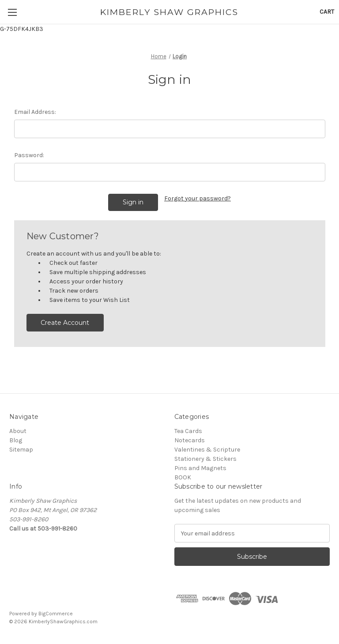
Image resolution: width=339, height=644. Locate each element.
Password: (29, 155)
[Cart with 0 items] (327, 12)
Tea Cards (188, 431)
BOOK (183, 477)
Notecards (190, 440)
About (18, 431)
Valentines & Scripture (207, 450)
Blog (16, 440)
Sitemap (21, 450)
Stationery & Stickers (205, 459)
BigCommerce (56, 614)
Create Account (65, 323)
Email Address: (35, 112)
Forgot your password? (198, 198)
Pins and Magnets (200, 468)
